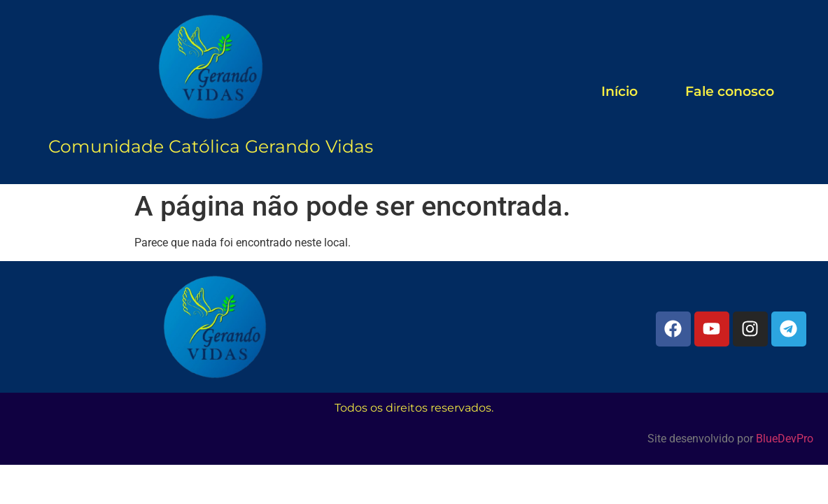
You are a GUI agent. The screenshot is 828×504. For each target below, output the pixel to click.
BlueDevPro (785, 439)
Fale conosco (730, 91)
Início (619, 91)
